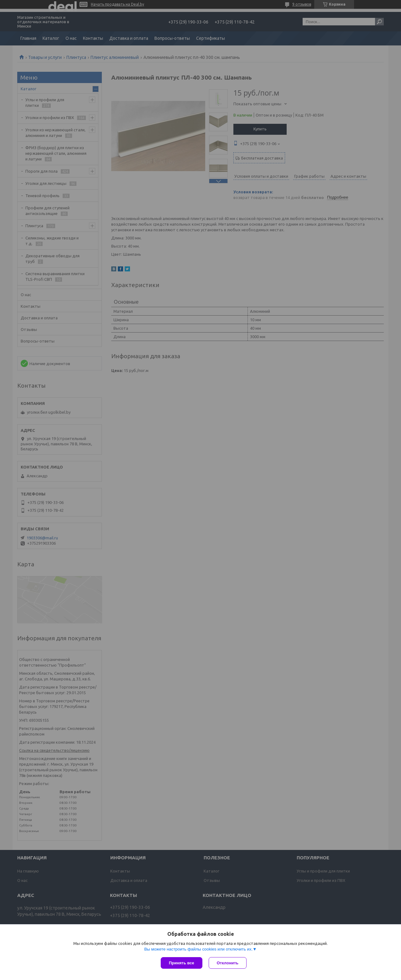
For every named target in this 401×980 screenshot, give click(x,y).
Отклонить (228, 963)
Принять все (182, 963)
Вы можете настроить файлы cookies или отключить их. (198, 949)
